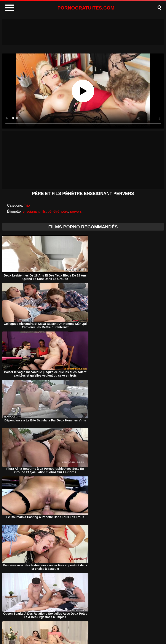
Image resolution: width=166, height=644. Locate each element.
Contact (119, 630)
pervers (76, 211)
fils (44, 211)
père (65, 211)
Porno (46, 630)
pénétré (53, 211)
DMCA (64, 630)
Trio (27, 205)
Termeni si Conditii (91, 630)
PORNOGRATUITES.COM (86, 8)
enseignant (31, 211)
